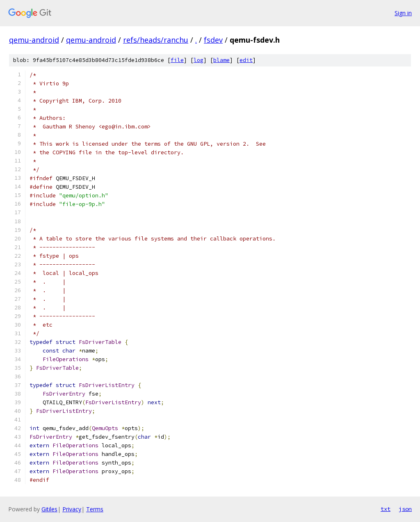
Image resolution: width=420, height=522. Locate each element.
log (199, 60)
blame (221, 60)
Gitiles (49, 509)
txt (386, 509)
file (177, 60)
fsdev (213, 40)
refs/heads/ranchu (156, 40)
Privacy (72, 509)
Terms (95, 509)
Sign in (403, 13)
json (405, 509)
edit (246, 60)
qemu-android (34, 40)
